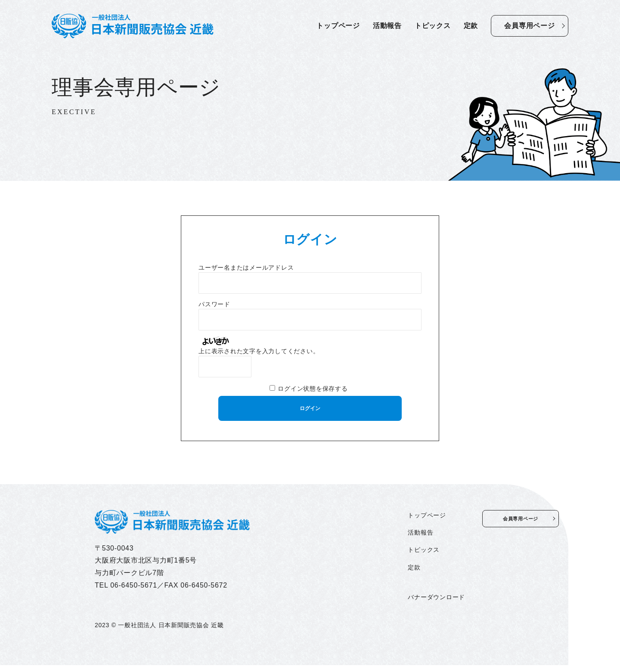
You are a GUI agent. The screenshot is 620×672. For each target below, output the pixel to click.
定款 (471, 26)
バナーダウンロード (393, 604)
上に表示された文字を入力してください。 (259, 351)
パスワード (214, 304)
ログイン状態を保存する (313, 389)
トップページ (338, 26)
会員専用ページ (529, 26)
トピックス (433, 26)
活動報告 (387, 26)
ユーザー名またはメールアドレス (246, 268)
